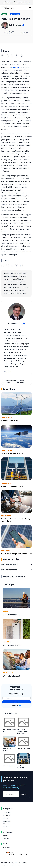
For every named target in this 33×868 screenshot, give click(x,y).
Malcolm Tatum (17, 25)
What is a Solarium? (9, 766)
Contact (6, 839)
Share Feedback (22, 382)
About (5, 836)
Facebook (7, 847)
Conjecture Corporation (20, 863)
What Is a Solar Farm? (10, 421)
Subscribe (16, 702)
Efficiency (6, 551)
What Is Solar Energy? (11, 676)
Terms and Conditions (15, 865)
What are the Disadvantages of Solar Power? (23, 731)
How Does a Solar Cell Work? (12, 486)
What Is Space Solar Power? (12, 453)
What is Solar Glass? (23, 749)
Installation (6, 516)
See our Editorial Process (9, 382)
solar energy (16, 67)
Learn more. (28, 3)
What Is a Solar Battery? (12, 645)
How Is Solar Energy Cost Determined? (16, 554)
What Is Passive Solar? (12, 614)
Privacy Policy (5, 865)
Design (6, 611)
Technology (6, 483)
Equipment (7, 642)
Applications (7, 418)
